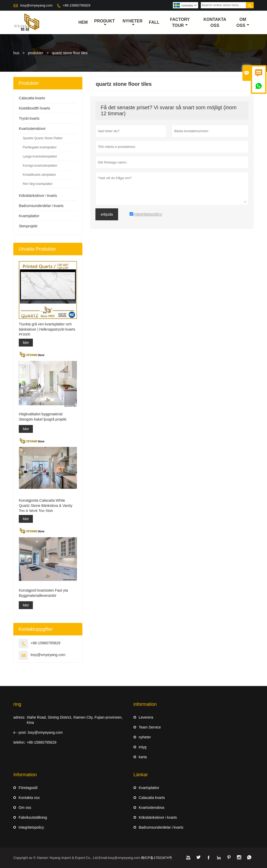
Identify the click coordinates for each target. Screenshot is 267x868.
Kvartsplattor (29, 216)
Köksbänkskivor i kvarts (38, 196)
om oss (243, 22)
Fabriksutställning (33, 817)
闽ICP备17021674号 (157, 858)
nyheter (132, 23)
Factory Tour (180, 22)
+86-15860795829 (77, 5)
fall (154, 22)
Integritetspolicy (31, 827)
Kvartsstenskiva (151, 808)
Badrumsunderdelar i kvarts (41, 206)
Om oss (25, 808)
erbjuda (107, 214)
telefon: (19, 742)
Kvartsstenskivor (32, 129)
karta (143, 757)
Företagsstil (28, 788)
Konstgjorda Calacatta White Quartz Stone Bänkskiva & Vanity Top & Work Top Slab (45, 506)
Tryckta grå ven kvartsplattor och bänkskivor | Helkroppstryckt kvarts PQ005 (47, 329)
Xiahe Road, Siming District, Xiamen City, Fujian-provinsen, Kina (75, 720)
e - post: (20, 732)
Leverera (146, 717)
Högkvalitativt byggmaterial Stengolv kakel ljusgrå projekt (43, 417)
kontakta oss (215, 22)
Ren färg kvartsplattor (38, 184)
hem (83, 22)
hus (16, 53)
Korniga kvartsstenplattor (40, 166)
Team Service (150, 727)
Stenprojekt (28, 226)
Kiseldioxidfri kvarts (34, 108)
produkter (36, 53)
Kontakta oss (29, 798)
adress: (19, 717)
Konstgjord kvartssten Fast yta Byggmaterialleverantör (43, 593)
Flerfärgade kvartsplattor (40, 147)
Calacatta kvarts (32, 98)
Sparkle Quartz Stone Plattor (43, 138)
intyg (143, 747)
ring (17, 704)
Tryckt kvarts (29, 118)
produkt (104, 23)
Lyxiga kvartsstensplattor (40, 156)
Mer (26, 343)
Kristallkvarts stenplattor (39, 175)
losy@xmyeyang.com (37, 5)
